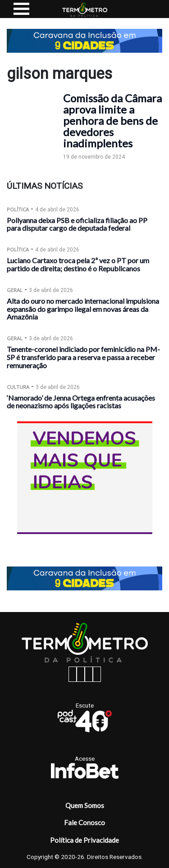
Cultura (18, 387)
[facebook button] (73, 674)
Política (18, 209)
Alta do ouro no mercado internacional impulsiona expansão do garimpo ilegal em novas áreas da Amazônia (83, 309)
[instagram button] (81, 674)
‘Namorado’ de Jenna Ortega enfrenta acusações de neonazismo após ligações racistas (81, 402)
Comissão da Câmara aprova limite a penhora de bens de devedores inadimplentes (112, 121)
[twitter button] (89, 674)
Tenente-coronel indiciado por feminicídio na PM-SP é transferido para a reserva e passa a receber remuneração (83, 357)
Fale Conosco (84, 822)
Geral (15, 290)
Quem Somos (85, 805)
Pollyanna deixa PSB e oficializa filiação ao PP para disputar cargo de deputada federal (77, 224)
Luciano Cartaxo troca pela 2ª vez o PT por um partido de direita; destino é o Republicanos (78, 264)
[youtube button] (97, 674)
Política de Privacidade (84, 840)
